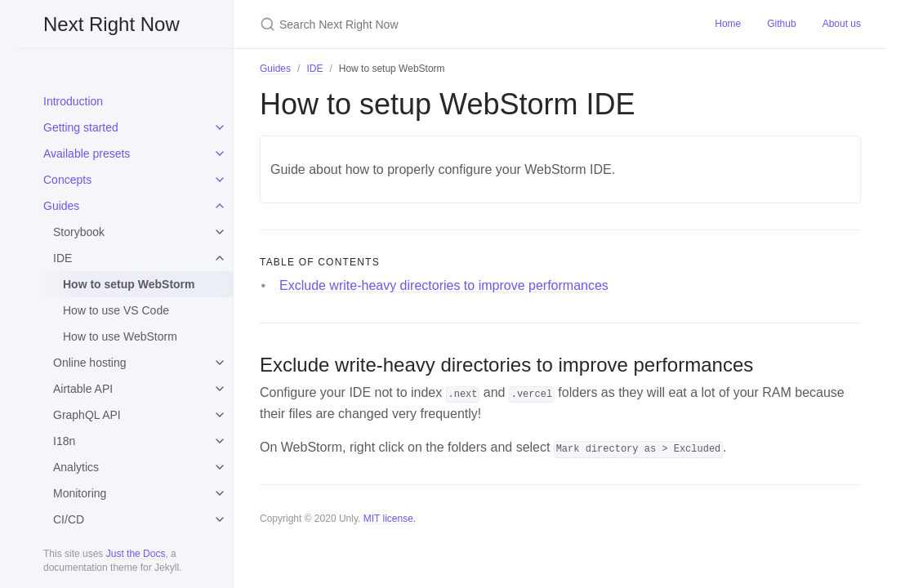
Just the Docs (136, 554)
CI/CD (69, 519)
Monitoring (80, 493)
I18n (64, 441)
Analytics (76, 467)
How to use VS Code (116, 310)
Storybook (79, 232)
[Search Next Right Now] (452, 24)
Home (728, 24)
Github (781, 24)
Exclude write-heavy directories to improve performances (444, 285)
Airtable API (83, 389)
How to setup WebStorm (129, 284)
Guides (61, 206)
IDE (62, 258)
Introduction (73, 101)
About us (842, 24)
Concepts (67, 180)
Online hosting (90, 363)
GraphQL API (87, 415)
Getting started (81, 127)
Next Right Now (111, 24)
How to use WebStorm (120, 336)
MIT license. (390, 519)
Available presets (87, 154)
